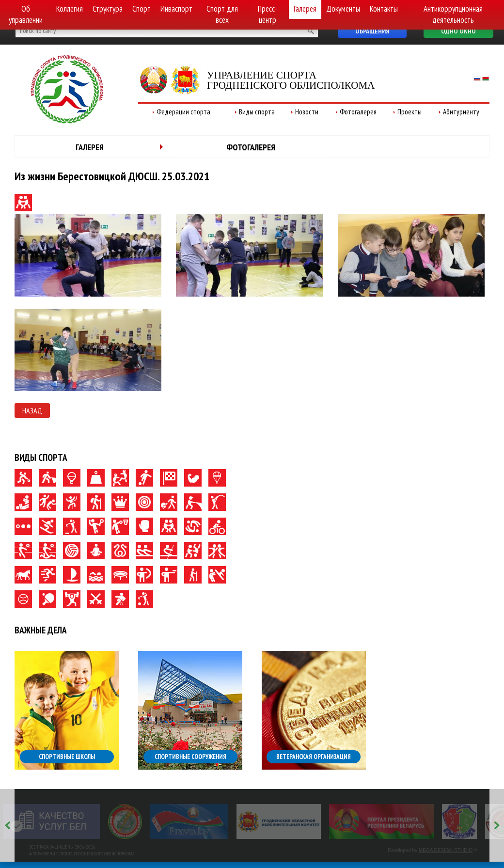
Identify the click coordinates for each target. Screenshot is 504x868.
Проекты (409, 112)
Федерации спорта (183, 112)
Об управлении (26, 14)
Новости (307, 112)
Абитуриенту (461, 112)
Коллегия (70, 9)
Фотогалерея (358, 112)
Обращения (372, 31)
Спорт (142, 9)
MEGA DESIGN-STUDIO (446, 850)
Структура (108, 9)
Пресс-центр (268, 14)
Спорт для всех (222, 14)
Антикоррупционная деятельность (453, 14)
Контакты (384, 9)
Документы (343, 9)
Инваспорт (176, 9)
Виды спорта (257, 112)
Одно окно (458, 31)
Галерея (305, 9)
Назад (32, 410)
